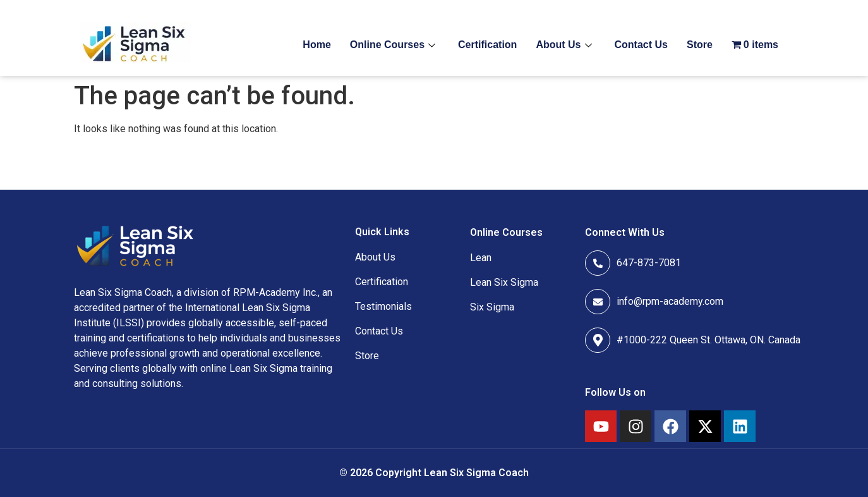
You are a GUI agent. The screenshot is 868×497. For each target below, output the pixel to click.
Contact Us (641, 45)
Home (316, 45)
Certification (487, 45)
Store (700, 45)
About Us (564, 45)
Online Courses (393, 45)
